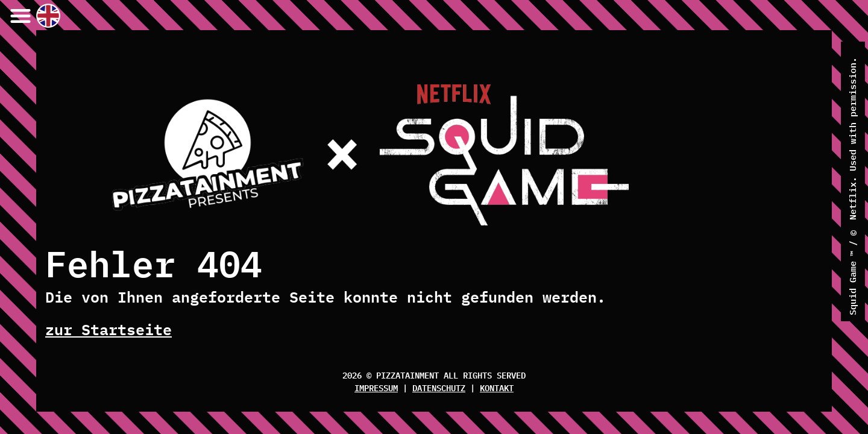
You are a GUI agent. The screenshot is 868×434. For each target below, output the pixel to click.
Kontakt (497, 387)
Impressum (376, 387)
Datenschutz (439, 387)
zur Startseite (108, 329)
